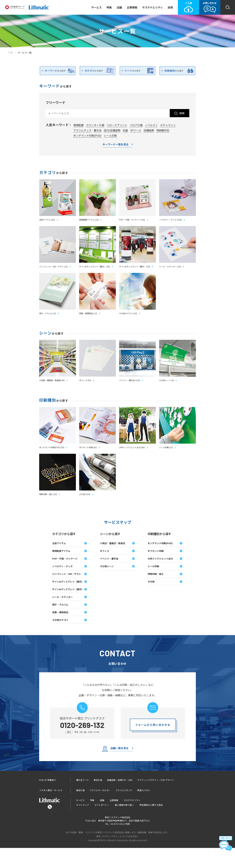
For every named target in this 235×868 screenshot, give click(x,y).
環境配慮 (78, 125)
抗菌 (125, 130)
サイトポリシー (102, 825)
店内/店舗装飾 (112, 130)
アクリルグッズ (82, 130)
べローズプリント (117, 125)
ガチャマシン (168, 125)
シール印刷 (110, 135)
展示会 (98, 130)
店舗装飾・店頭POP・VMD (120, 800)
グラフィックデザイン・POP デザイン (156, 800)
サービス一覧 (25, 53)
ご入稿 (188, 7)
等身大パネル (144, 810)
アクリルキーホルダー (100, 810)
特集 (109, 7)
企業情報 (132, 7)
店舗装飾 (149, 130)
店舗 (119, 7)
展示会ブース (82, 800)
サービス (96, 7)
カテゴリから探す (64, 554)
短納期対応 (163, 130)
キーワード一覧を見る (116, 145)
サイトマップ (82, 825)
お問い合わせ (210, 7)
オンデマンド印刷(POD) (87, 135)
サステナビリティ (153, 7)
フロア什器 (136, 125)
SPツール (136, 130)
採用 (170, 7)
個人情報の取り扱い (124, 825)
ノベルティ (151, 125)
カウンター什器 (95, 125)
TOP (11, 53)
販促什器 (98, 800)
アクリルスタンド (124, 810)
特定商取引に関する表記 (151, 825)
